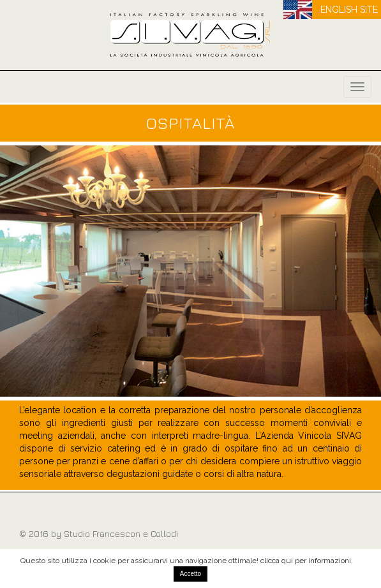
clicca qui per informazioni (306, 561)
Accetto (190, 574)
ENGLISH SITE (349, 10)
